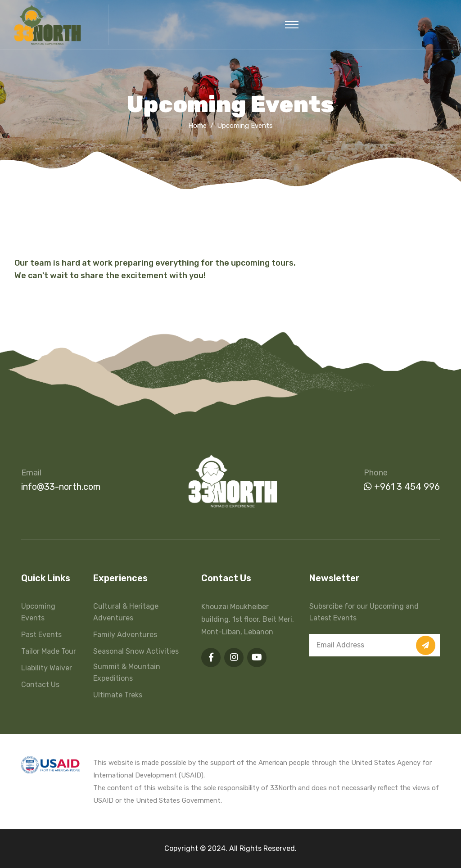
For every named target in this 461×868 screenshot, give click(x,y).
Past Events (41, 635)
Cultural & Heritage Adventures (126, 612)
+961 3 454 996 (402, 487)
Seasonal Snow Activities (136, 651)
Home (197, 126)
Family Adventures (125, 635)
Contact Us (40, 685)
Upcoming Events (38, 612)
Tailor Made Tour (49, 651)
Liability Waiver (47, 668)
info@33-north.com (61, 487)
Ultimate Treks (118, 695)
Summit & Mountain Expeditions (127, 672)
